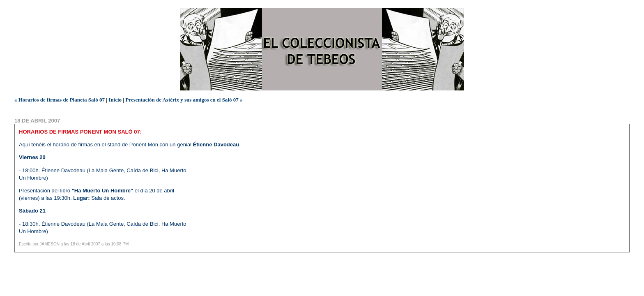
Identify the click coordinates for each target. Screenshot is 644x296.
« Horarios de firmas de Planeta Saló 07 (60, 100)
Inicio (115, 100)
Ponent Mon (144, 145)
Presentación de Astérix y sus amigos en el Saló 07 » (184, 100)
